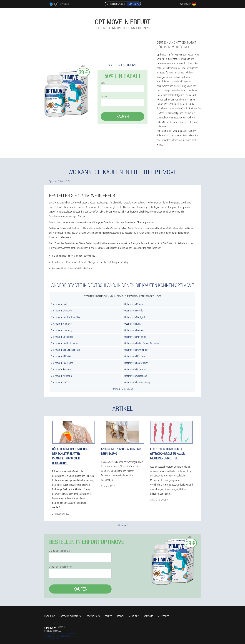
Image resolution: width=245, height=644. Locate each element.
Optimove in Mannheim (135, 369)
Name (103, 83)
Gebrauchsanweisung (71, 616)
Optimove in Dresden (134, 310)
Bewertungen (93, 616)
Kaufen (123, 116)
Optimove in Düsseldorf (62, 310)
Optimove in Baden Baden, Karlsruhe (142, 343)
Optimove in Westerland (136, 376)
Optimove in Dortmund (135, 337)
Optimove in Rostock (61, 369)
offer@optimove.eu (53, 631)
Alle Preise (164, 616)
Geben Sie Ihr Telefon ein (61, 567)
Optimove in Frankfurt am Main (66, 317)
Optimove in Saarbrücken (136, 363)
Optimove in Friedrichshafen (65, 343)
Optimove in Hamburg (62, 330)
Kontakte (148, 616)
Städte (108, 616)
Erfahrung (50, 616)
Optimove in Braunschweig (137, 382)
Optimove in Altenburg (62, 376)
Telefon (104, 97)
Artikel (120, 616)
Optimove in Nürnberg (135, 356)
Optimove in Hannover (62, 324)
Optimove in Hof (59, 382)
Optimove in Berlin (60, 304)
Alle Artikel (122, 525)
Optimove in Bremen (134, 330)
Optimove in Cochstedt (62, 337)
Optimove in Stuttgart (135, 317)
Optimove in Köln (132, 324)
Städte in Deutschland (122, 389)
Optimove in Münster (61, 356)
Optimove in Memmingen (136, 350)
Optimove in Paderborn (62, 363)
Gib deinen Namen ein (59, 551)
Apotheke (134, 616)
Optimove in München (135, 304)
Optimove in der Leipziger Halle (66, 350)
